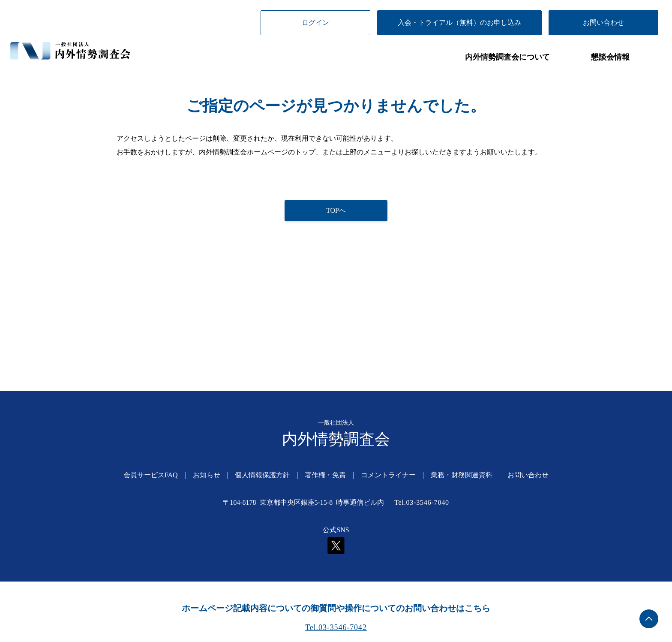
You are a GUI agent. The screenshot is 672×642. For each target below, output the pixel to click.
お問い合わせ (603, 23)
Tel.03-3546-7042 (336, 627)
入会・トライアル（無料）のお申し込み (459, 23)
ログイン (315, 23)
